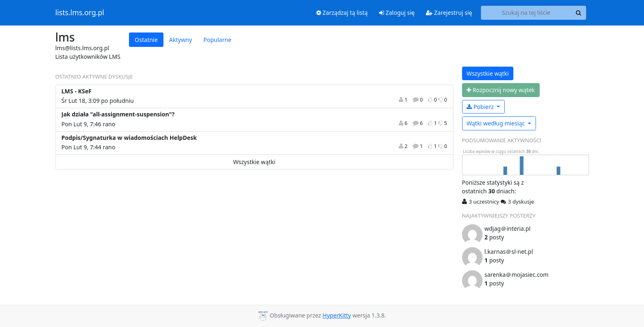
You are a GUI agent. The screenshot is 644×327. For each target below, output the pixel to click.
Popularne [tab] (217, 40)
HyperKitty (337, 315)
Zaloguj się (397, 13)
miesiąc (497, 123)
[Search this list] (526, 13)
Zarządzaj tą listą (342, 13)
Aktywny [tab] (181, 40)
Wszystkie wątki (254, 162)
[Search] (579, 13)
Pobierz (481, 107)
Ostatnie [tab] (146, 40)
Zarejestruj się (449, 13)
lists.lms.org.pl (80, 13)
